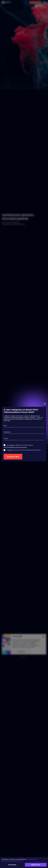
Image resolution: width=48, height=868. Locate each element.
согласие (12, 445)
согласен (10, 450)
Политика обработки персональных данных (15, 447)
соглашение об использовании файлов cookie (19, 860)
